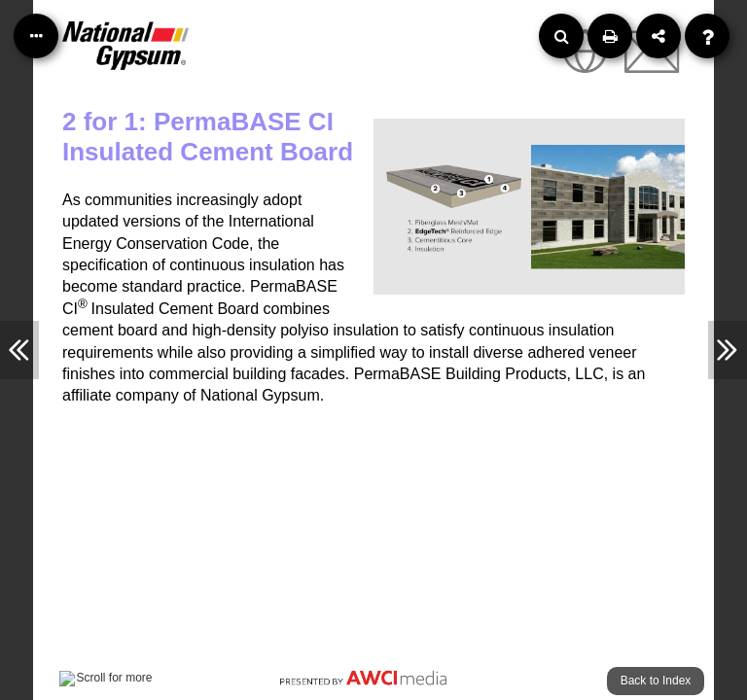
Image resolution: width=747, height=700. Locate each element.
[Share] (658, 36)
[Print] (610, 36)
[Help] (707, 36)
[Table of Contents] (36, 36)
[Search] (561, 36)
